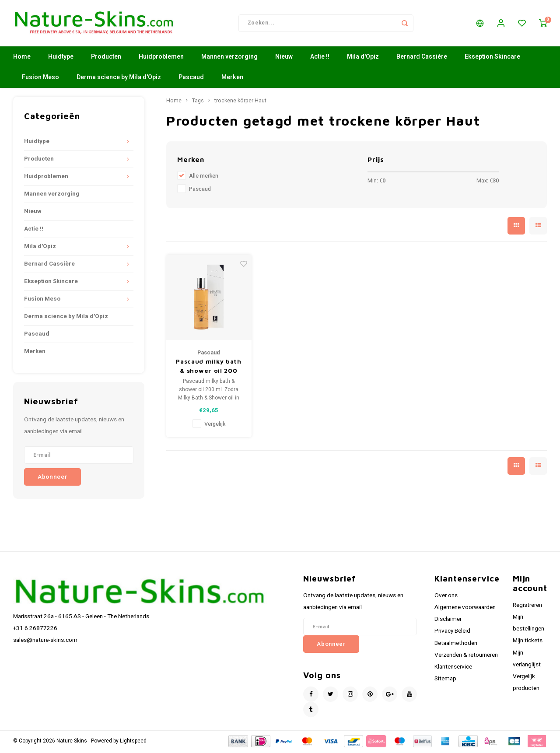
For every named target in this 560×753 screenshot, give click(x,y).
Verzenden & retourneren (466, 657)
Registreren (527, 607)
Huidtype (61, 59)
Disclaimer (448, 621)
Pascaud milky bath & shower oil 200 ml (209, 368)
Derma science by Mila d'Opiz (119, 79)
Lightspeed (133, 743)
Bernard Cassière (422, 59)
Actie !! (320, 59)
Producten (106, 59)
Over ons (446, 597)
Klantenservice (453, 669)
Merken (232, 79)
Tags (198, 102)
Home (22, 59)
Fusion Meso (40, 79)
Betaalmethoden (456, 645)
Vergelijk (215, 426)
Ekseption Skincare (492, 59)
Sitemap (445, 680)
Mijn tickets (528, 643)
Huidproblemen (161, 59)
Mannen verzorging (229, 59)
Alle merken (204, 178)
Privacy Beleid (452, 633)
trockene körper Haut (240, 102)
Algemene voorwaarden (465, 609)
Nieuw (284, 59)
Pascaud (191, 79)
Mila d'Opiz (363, 59)
